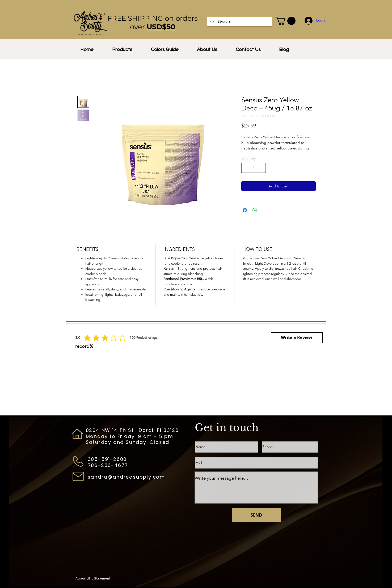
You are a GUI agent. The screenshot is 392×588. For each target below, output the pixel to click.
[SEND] (256, 515)
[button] (285, 21)
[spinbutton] (254, 168)
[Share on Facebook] (245, 210)
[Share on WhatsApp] (255, 210)
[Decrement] (245, 168)
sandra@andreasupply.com (126, 477)
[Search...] (239, 22)
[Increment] (262, 168)
